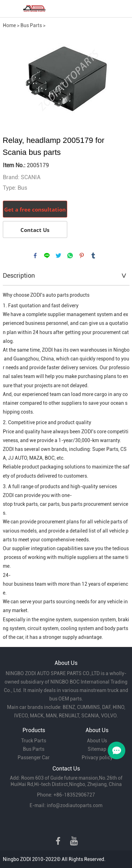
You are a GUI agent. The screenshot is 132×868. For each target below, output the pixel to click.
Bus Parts (31, 25)
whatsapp (70, 256)
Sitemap (97, 749)
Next (120, 79)
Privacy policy (97, 757)
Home (9, 25)
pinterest (82, 256)
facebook (35, 256)
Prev (12, 79)
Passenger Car (34, 757)
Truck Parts (34, 741)
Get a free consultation (35, 209)
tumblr (93, 256)
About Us (97, 741)
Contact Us (35, 230)
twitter (58, 256)
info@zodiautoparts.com (75, 805)
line (47, 256)
